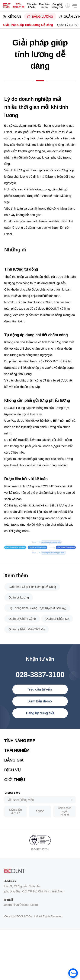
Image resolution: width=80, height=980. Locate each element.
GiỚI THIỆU (15, 781)
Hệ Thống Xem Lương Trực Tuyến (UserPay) (37, 610)
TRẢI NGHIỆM (17, 752)
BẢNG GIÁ (14, 762)
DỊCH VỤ (12, 772)
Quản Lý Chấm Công (22, 620)
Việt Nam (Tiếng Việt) (21, 801)
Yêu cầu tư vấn (32, 6)
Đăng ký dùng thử (57, 6)
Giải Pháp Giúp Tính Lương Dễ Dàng (28, 25)
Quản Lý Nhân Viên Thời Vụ (27, 631)
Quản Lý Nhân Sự (57, 620)
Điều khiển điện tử (15, 813)
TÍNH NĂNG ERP (20, 742)
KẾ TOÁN (14, 16)
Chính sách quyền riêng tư (65, 813)
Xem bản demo (44, 6)
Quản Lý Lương (67, 25)
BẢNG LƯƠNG (42, 16)
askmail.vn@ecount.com (21, 906)
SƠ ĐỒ (40, 813)
